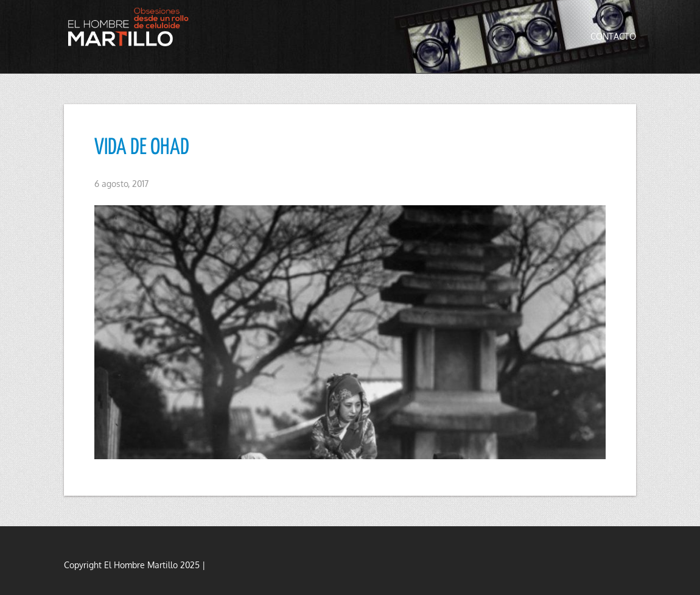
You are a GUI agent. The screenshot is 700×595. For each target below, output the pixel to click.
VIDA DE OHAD (142, 148)
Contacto (613, 36)
